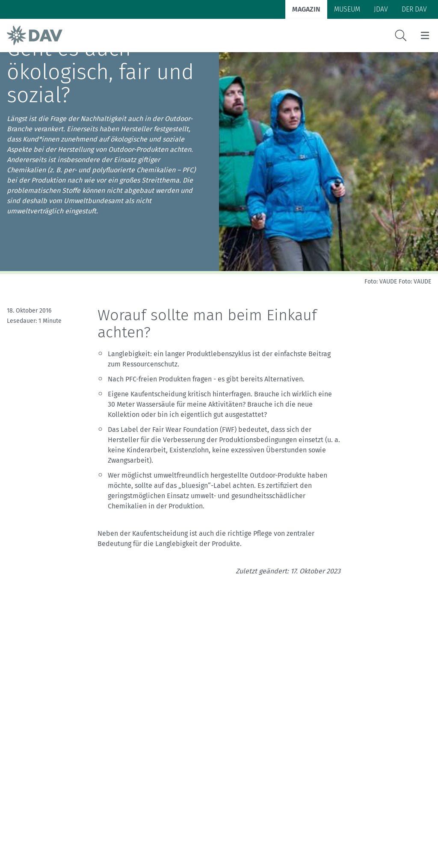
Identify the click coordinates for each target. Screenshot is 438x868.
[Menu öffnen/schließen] (425, 35)
